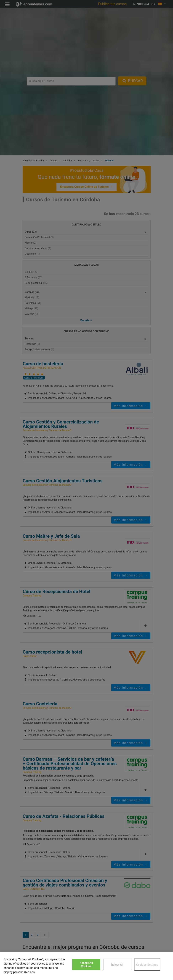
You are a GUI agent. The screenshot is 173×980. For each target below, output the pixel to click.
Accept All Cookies (86, 965)
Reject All (117, 965)
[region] (86, 966)
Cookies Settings (147, 965)
